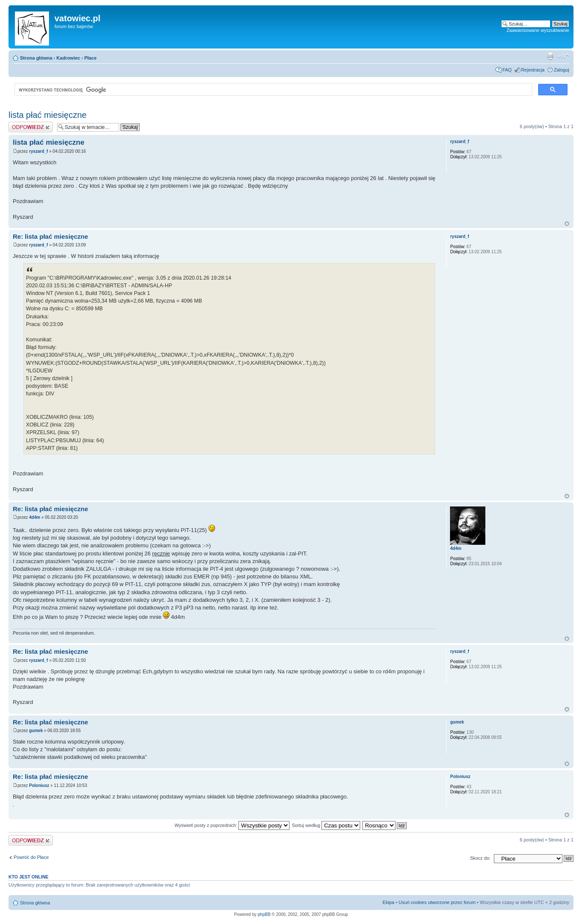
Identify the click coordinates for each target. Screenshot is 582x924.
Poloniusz (39, 785)
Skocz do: (480, 858)
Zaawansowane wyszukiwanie (538, 30)
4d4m (34, 517)
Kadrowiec (69, 58)
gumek (36, 731)
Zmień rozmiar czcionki (563, 56)
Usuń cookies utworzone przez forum (437, 902)
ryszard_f (38, 151)
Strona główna (36, 58)
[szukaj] (272, 90)
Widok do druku (550, 56)
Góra (567, 224)
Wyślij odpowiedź (31, 127)
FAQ (507, 70)
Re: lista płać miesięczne (50, 236)
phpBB (264, 914)
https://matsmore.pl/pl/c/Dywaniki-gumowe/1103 (13, 806)
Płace (90, 58)
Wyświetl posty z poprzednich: (232, 825)
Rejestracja (533, 70)
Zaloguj (562, 70)
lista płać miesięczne (47, 115)
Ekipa (389, 902)
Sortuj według (326, 825)
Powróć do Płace (31, 857)
